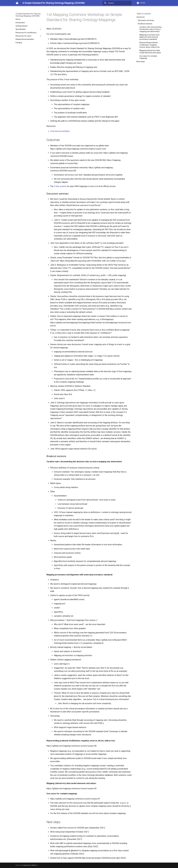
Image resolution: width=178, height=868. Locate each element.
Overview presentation (60, 131)
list (91, 636)
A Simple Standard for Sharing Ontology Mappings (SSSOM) (28, 15)
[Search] (117, 3)
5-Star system (60, 186)
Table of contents (144, 14)
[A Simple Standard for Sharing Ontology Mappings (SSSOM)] (17, 3)
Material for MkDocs (31, 865)
